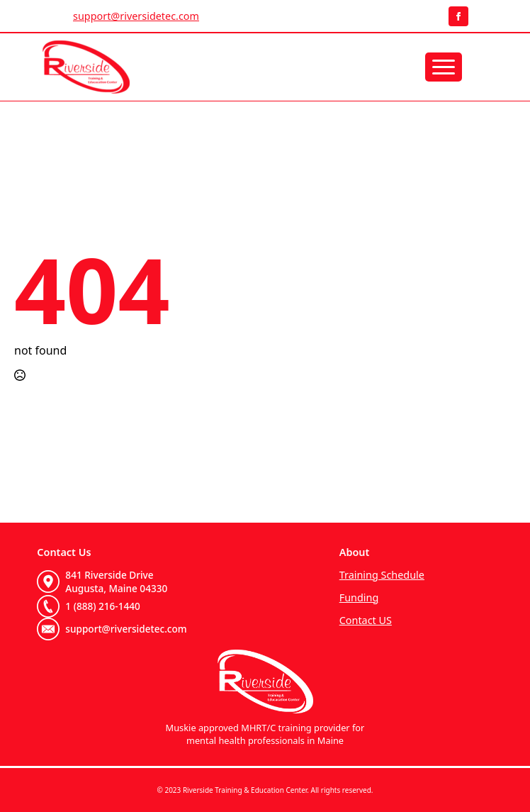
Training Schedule (382, 575)
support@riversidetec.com (136, 16)
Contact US (366, 620)
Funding (359, 597)
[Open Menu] (444, 67)
